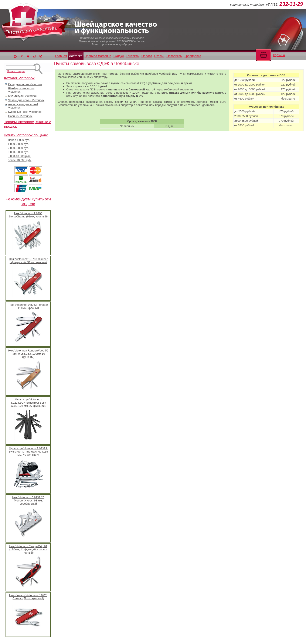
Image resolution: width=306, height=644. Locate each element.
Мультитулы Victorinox (23, 96)
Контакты (132, 56)
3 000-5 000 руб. (18, 152)
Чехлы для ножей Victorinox (26, 100)
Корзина (279, 55)
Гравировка (193, 56)
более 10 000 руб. (20, 160)
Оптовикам (174, 56)
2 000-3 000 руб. (18, 148)
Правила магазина (98, 56)
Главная (61, 56)
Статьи (159, 56)
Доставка (76, 56)
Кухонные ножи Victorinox (25, 112)
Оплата (147, 56)
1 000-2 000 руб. (18, 144)
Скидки (119, 56)
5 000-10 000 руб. (19, 156)
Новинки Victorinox (20, 116)
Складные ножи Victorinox (25, 84)
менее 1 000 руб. (19, 140)
